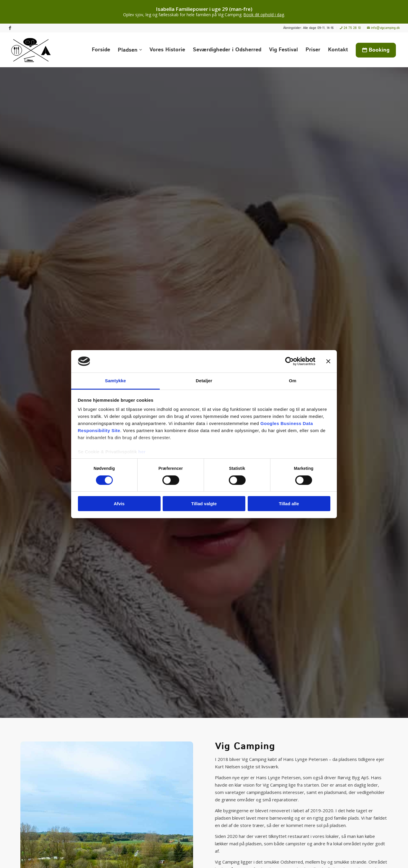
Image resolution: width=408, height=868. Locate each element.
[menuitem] (309, 28)
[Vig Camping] (31, 50)
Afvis (119, 504)
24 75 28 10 (350, 28)
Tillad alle (289, 504)
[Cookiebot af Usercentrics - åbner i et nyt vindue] (289, 361)
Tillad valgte (204, 504)
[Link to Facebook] (10, 28)
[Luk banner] (328, 361)
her (142, 452)
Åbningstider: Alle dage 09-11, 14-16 (308, 28)
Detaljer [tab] (204, 381)
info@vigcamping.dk (383, 28)
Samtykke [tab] (116, 381)
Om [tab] (292, 381)
